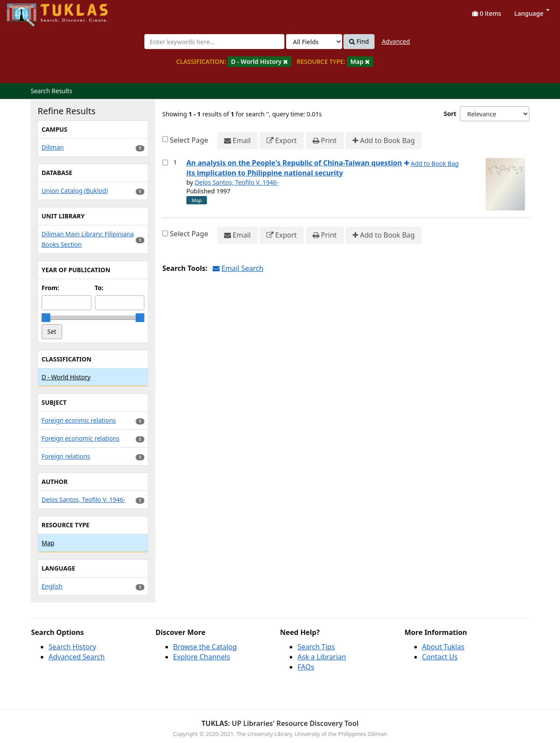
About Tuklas (443, 647)
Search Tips (316, 647)
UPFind (28, 11)
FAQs (306, 667)
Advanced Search (77, 657)
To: (99, 288)
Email (237, 141)
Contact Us (440, 657)
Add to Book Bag (384, 141)
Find (359, 42)
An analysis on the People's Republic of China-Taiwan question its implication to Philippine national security (294, 168)
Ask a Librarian (322, 657)
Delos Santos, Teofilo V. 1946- (236, 182)
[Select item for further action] (165, 163)
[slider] (46, 318)
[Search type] (314, 42)
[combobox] (214, 42)
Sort (450, 114)
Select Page (189, 140)
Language (532, 13)
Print (325, 141)
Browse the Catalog (205, 647)
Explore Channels (202, 657)
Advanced (396, 41)
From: (50, 288)
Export (282, 141)
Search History (72, 647)
